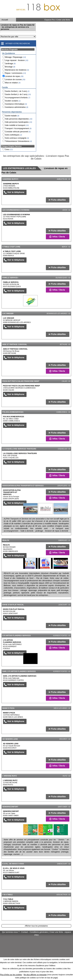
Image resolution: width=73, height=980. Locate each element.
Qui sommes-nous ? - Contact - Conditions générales (25, 932)
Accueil (5, 20)
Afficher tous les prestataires (36, 926)
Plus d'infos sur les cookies (11, 975)
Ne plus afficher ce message (35, 975)
